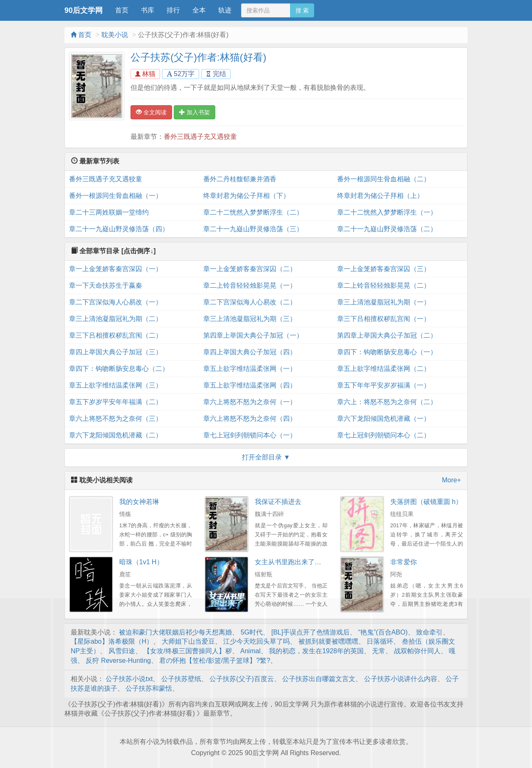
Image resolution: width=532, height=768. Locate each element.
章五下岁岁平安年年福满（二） (116, 402)
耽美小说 (115, 35)
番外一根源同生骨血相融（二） (384, 179)
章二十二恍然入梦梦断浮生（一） (387, 212)
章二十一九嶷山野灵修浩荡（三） (253, 229)
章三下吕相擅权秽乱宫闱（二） (116, 335)
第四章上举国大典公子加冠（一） (253, 335)
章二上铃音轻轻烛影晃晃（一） (250, 285)
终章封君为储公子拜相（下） (246, 196)
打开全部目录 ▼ (266, 457)
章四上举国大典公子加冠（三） (116, 352)
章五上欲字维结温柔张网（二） (384, 369)
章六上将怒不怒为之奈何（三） (116, 419)
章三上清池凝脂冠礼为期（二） (116, 319)
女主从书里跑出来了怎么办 (295, 562)
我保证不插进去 (278, 502)
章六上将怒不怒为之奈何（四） (250, 419)
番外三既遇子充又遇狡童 (200, 137)
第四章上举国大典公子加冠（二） (387, 335)
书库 (148, 10)
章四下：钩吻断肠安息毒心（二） (119, 369)
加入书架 (195, 112)
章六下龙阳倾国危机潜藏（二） (116, 435)
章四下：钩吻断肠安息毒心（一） (387, 352)
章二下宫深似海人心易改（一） (116, 302)
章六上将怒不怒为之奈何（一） (250, 402)
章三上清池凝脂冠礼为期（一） (384, 302)
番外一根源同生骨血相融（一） (116, 196)
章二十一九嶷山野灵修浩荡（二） (387, 229)
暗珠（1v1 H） (141, 562)
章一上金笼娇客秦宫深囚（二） (250, 269)
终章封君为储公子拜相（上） (380, 196)
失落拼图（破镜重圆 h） (426, 502)
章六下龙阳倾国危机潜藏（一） (384, 419)
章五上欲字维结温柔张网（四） (250, 385)
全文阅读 (151, 112)
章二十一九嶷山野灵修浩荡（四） (119, 229)
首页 (122, 10)
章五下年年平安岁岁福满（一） (384, 385)
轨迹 (225, 10)
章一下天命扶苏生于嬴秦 (106, 285)
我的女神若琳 (139, 502)
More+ (451, 480)
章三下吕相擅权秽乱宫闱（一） (384, 319)
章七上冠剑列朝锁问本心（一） (250, 435)
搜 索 (302, 10)
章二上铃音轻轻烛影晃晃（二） (384, 285)
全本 (199, 10)
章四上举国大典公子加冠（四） (250, 352)
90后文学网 (84, 10)
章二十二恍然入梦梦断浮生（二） (253, 212)
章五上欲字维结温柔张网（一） (250, 369)
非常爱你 (404, 562)
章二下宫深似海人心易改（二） (250, 302)
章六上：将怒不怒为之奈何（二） (387, 402)
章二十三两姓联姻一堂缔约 (109, 212)
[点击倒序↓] (139, 251)
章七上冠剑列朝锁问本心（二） (384, 435)
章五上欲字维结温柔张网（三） (116, 385)
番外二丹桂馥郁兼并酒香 (240, 179)
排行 (173, 10)
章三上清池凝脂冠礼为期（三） (250, 319)
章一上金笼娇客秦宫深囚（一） (116, 269)
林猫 (145, 74)
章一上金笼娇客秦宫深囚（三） (384, 269)
